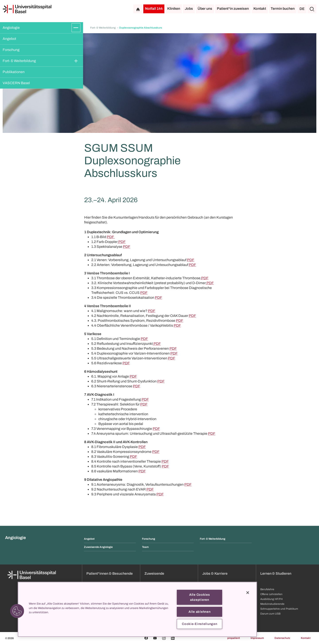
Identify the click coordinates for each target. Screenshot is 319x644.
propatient (234, 638)
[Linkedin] (173, 638)
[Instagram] (164, 638)
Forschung (11, 50)
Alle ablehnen (199, 612)
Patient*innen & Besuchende (110, 573)
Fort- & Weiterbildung (19, 61)
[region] (137, 609)
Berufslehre (267, 589)
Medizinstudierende (272, 604)
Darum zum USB (270, 614)
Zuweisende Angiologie (98, 547)
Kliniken (174, 9)
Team (145, 547)
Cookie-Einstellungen (199, 624)
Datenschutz (282, 638)
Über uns (205, 9)
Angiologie (11, 28)
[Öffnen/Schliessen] (76, 28)
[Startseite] (27, 9)
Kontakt (260, 9)
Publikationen (14, 72)
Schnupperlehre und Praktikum (279, 609)
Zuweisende (154, 573)
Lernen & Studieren (276, 573)
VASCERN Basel (16, 83)
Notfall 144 (154, 9)
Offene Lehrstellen (271, 594)
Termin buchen (283, 9)
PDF (111, 237)
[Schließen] (248, 593)
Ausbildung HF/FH (271, 599)
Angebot (9, 39)
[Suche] (312, 9)
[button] (17, 611)
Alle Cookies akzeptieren (200, 597)
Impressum (257, 638)
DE (302, 9)
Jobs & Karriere (215, 573)
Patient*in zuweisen (233, 9)
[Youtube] (155, 638)
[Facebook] (146, 638)
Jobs (189, 9)
